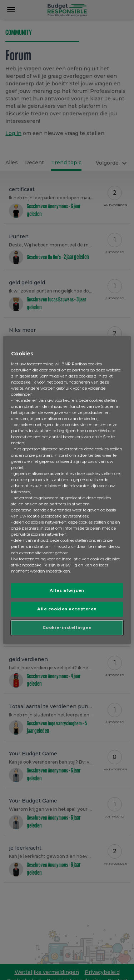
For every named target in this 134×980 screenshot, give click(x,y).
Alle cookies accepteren (67, 609)
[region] (67, 490)
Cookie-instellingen (67, 627)
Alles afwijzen (67, 590)
